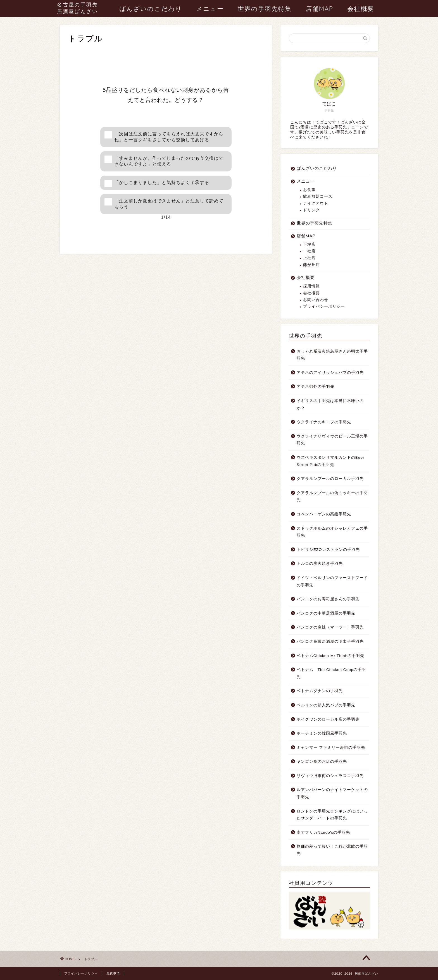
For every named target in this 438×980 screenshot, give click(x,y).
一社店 (309, 251)
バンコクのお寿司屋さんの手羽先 (328, 599)
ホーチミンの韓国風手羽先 (322, 733)
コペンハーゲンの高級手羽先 (324, 514)
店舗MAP (319, 9)
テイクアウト (316, 203)
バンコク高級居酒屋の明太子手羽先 (330, 641)
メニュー (210, 9)
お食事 (309, 190)
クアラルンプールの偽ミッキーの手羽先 (332, 497)
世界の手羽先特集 (265, 9)
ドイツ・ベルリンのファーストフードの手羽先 (332, 581)
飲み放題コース (318, 196)
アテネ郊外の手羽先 (316, 387)
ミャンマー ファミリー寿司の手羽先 (331, 748)
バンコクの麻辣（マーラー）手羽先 (330, 627)
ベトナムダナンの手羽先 (320, 691)
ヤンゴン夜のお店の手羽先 (322, 762)
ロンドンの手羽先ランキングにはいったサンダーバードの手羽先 (332, 815)
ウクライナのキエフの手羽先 (324, 422)
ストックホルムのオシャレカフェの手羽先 (332, 532)
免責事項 (113, 973)
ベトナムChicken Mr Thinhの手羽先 (330, 656)
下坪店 (309, 244)
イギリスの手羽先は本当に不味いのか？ (330, 404)
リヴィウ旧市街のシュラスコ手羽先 (330, 776)
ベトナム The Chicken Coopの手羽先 (331, 673)
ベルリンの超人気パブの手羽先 (326, 705)
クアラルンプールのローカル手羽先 (330, 479)
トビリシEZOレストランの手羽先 (328, 550)
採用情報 (311, 286)
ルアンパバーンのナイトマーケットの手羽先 (332, 793)
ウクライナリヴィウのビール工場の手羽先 (332, 440)
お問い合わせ (316, 300)
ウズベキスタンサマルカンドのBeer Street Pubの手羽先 (331, 461)
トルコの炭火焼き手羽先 (320, 564)
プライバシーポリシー (324, 306)
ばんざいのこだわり (151, 9)
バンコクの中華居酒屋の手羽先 (326, 613)
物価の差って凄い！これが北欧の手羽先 (332, 850)
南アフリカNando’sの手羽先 (323, 832)
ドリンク (311, 210)
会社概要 (361, 9)
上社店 (309, 258)
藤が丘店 (311, 265)
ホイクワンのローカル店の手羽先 (328, 719)
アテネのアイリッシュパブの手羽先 (330, 373)
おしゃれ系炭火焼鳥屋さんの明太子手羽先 (332, 355)
